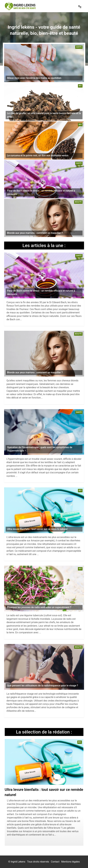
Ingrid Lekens (18, 862)
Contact (55, 862)
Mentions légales (71, 862)
